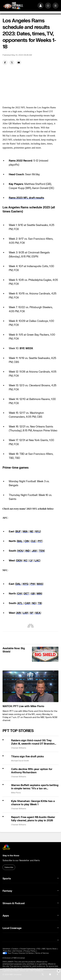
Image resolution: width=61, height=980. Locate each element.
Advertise (6, 949)
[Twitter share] (12, 62)
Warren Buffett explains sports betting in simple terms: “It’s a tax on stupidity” (35, 787)
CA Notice (30, 953)
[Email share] (19, 62)
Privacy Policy (30, 951)
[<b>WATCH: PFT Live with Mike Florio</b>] (31, 686)
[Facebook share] (5, 62)
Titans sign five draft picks (27, 757)
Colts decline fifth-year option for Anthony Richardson (32, 771)
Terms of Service (42, 953)
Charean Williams (19, 748)
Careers (15, 949)
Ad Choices (18, 951)
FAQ (39, 949)
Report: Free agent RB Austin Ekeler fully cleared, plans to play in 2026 (33, 819)
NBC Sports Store (49, 949)
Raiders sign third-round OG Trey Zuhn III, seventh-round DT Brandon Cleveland (33, 742)
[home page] (13, 6)
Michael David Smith (20, 761)
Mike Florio (16, 793)
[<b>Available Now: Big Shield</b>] (45, 654)
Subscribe (9, 867)
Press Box (7, 951)
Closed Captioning (28, 949)
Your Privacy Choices (16, 953)
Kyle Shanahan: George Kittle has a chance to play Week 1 (33, 803)
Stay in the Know (11, 856)
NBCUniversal (19, 958)
